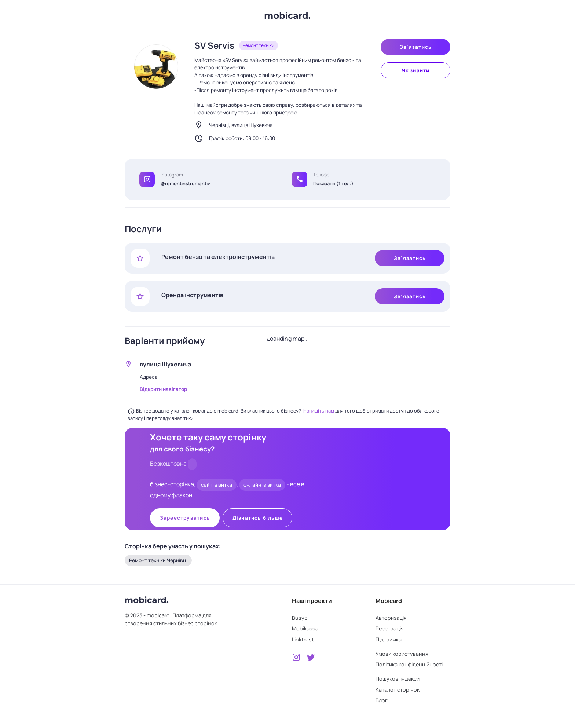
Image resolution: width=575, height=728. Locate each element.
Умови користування (402, 654)
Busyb (300, 618)
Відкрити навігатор (163, 389)
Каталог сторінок (398, 690)
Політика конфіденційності (409, 664)
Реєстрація (390, 628)
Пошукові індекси (398, 679)
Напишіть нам (319, 411)
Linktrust (303, 639)
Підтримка (389, 639)
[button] (300, 179)
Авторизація (391, 618)
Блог (382, 700)
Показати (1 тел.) (333, 183)
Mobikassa (305, 628)
